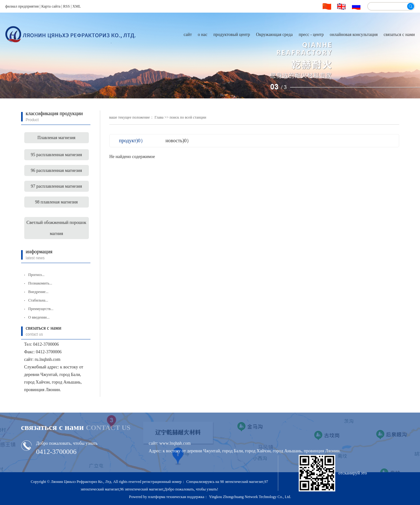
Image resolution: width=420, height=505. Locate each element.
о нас (203, 35)
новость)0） (178, 141)
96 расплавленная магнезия (56, 170)
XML (77, 6)
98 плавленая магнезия (56, 202)
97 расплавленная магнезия (56, 186)
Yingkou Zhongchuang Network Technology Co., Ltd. (250, 497)
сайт (188, 35)
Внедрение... (38, 292)
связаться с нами (399, 35)
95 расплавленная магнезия (56, 155)
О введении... (39, 317)
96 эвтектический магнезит (142, 489)
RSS (66, 6)
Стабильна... (38, 300)
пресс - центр (311, 35)
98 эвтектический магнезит (242, 482)
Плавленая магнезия (57, 138)
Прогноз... (37, 275)
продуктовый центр (232, 35)
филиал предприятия (22, 6)
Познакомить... (40, 283)
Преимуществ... (41, 309)
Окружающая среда (274, 35)
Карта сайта (51, 6)
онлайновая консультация (354, 35)
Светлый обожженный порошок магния (56, 228)
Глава (159, 117)
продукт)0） (132, 141)
